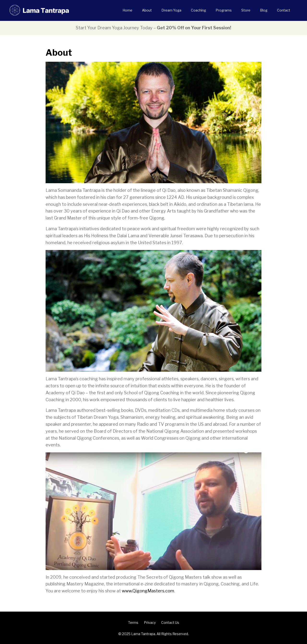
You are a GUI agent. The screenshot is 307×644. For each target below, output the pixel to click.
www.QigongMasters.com (148, 591)
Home (127, 10)
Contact (284, 10)
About (147, 10)
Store (246, 10)
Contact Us (170, 623)
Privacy (150, 623)
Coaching (198, 10)
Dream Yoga (171, 10)
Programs (224, 10)
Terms (133, 623)
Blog (264, 10)
